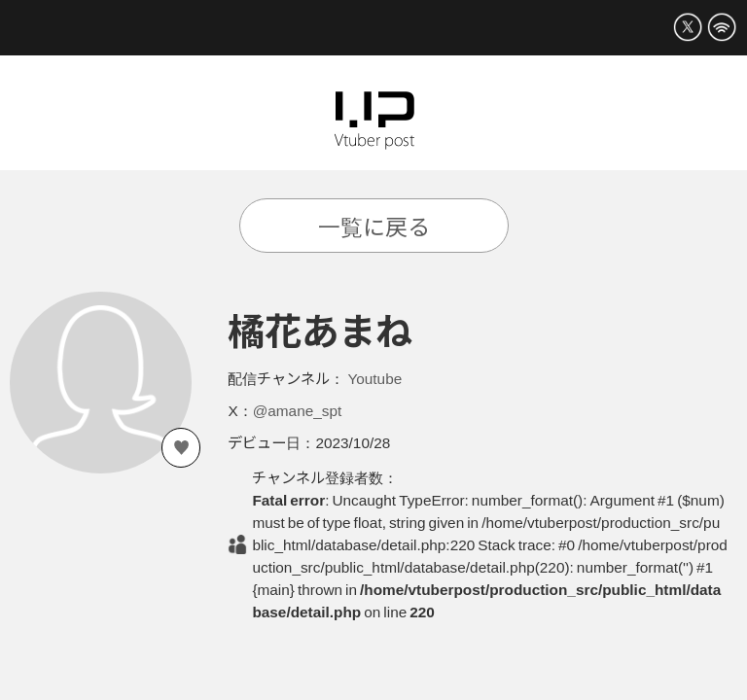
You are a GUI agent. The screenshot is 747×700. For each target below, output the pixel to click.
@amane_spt (298, 409)
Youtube (374, 377)
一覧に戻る (374, 226)
